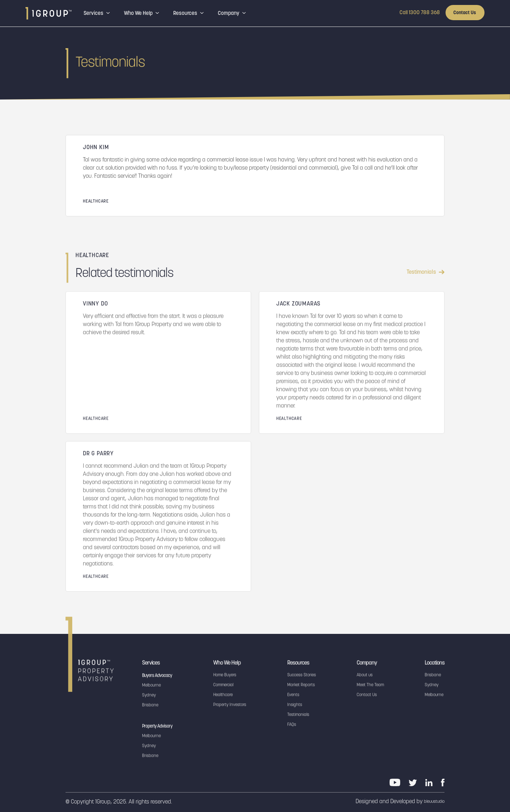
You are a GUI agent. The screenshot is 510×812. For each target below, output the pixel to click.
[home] (49, 13)
